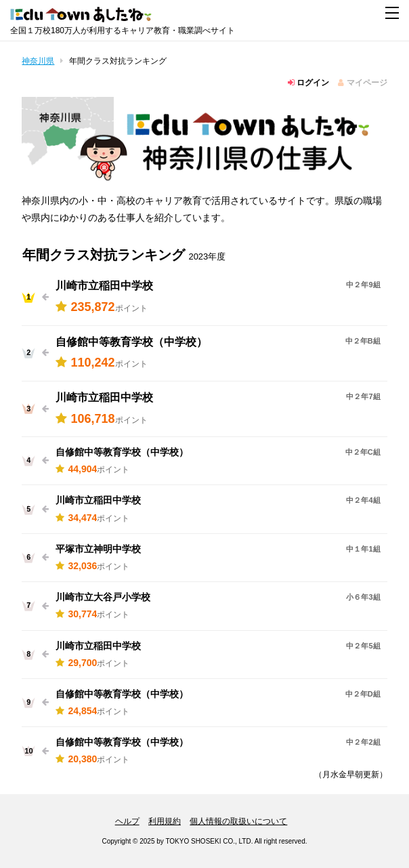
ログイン (308, 83)
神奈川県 (38, 61)
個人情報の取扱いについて (238, 821)
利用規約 (165, 821)
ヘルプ (127, 821)
